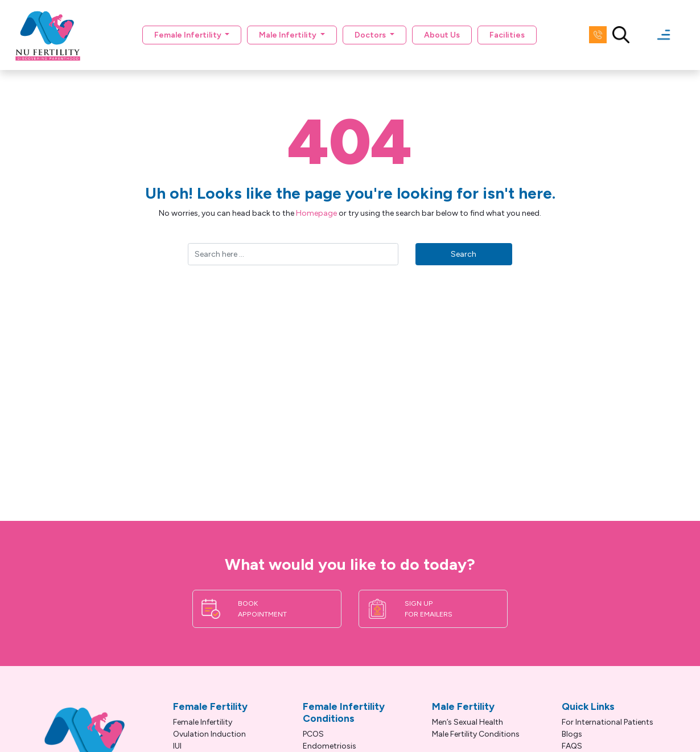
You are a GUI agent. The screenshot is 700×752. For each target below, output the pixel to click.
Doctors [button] (371, 35)
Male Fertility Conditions (476, 734)
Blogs (572, 734)
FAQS (572, 746)
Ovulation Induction (209, 734)
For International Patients (608, 722)
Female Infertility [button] (189, 35)
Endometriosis (330, 746)
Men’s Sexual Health (468, 722)
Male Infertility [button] (289, 35)
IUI (177, 746)
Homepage (316, 213)
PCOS (313, 734)
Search (464, 254)
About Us (442, 35)
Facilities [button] (507, 35)
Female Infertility (203, 722)
